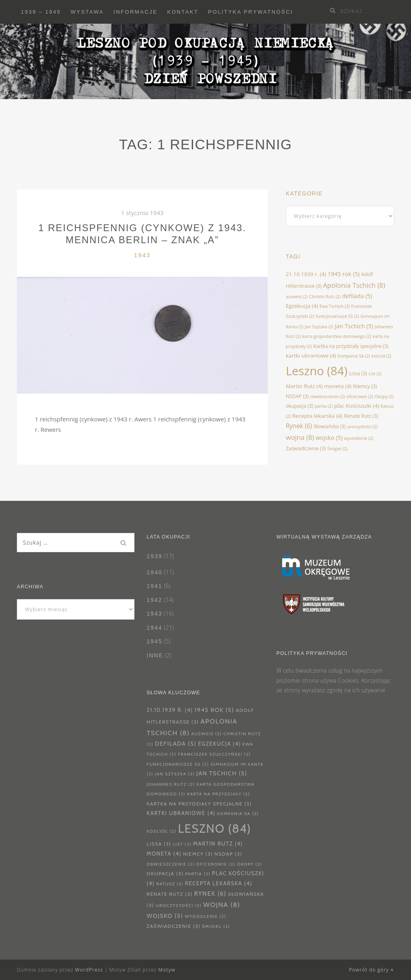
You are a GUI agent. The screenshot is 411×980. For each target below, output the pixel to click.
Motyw (167, 970)
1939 (154, 556)
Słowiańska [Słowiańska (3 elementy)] (330, 426)
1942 (154, 600)
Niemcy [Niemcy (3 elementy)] (365, 386)
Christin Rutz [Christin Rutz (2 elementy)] (325, 297)
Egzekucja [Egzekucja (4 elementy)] (302, 306)
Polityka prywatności (251, 12)
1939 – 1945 (41, 12)
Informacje (136, 12)
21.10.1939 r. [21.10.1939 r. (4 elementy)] (306, 274)
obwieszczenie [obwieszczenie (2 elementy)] (328, 396)
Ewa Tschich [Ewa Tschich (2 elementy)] (335, 306)
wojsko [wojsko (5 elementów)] (329, 437)
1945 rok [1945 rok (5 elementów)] (344, 274)
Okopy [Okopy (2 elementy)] (384, 396)
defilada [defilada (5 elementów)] (357, 296)
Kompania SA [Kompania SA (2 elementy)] (354, 356)
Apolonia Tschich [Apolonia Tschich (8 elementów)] (354, 285)
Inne (155, 655)
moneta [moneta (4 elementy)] (338, 386)
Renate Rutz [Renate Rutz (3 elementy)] (361, 416)
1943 (142, 255)
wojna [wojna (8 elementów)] (300, 437)
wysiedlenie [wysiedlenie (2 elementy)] (359, 438)
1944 (154, 628)
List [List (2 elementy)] (375, 374)
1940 (154, 572)
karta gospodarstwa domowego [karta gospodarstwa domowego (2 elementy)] (337, 336)
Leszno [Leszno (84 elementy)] (317, 371)
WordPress (89, 970)
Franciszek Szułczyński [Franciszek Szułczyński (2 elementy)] (214, 754)
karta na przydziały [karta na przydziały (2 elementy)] (219, 794)
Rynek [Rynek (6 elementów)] (299, 426)
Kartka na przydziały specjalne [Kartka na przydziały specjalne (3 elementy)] (351, 346)
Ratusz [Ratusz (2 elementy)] (170, 884)
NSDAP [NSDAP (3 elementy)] (297, 396)
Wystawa (87, 12)
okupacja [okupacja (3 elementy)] (300, 406)
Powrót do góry (371, 970)
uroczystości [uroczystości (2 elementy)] (362, 427)
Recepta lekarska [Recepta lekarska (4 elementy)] (317, 416)
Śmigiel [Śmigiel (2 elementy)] (337, 449)
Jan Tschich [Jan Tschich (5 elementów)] (354, 326)
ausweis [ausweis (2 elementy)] (297, 297)
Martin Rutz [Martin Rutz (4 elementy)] (304, 386)
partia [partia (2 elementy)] (324, 406)
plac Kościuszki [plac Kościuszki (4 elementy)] (356, 406)
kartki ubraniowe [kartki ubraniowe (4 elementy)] (311, 356)
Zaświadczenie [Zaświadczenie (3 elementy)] (306, 448)
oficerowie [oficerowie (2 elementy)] (360, 396)
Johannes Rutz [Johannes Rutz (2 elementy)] (171, 784)
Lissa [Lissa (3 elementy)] (358, 373)
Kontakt (183, 12)
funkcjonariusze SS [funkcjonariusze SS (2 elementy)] (337, 316)
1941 (154, 586)
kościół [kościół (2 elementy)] (381, 356)
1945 (154, 641)
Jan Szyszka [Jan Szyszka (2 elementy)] (319, 327)
